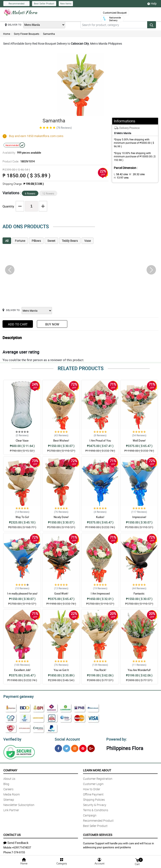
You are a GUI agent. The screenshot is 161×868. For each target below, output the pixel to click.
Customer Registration (98, 777)
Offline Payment (93, 793)
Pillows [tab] (36, 241)
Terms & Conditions (96, 809)
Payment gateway (17, 696)
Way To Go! (22, 517)
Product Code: (18, 161)
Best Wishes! (61, 440)
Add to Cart (18, 324)
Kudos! (100, 517)
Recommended (16, 3)
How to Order (92, 788)
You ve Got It (61, 670)
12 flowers (48, 193)
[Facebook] (58, 747)
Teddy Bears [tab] (70, 241)
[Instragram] (75, 747)
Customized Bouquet (115, 13)
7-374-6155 (18, 851)
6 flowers (30, 193)
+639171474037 (21, 846)
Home (7, 34)
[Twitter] (67, 747)
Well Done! (139, 440)
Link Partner (11, 809)
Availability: (21, 153)
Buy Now (52, 324)
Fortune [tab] (20, 241)
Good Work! (61, 593)
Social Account (66, 738)
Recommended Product (98, 819)
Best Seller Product (44, 3)
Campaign (90, 814)
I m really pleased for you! (22, 593)
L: (120, 174)
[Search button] (152, 25)
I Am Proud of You (100, 440)
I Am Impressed (100, 593)
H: (120, 177)
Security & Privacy (95, 804)
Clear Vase (22, 440)
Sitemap (9, 798)
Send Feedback (16, 841)
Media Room (12, 793)
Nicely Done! (61, 517)
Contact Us (12, 834)
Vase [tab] (88, 241)
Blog (6, 783)
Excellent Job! (22, 670)
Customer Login (93, 783)
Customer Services (98, 834)
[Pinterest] (83, 747)
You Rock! (100, 670)
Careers (8, 788)
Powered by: (116, 738)
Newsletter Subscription (19, 804)
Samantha (49, 34)
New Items (66, 3)
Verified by (12, 738)
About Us (9, 777)
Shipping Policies (94, 798)
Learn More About (97, 769)
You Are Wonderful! (139, 670)
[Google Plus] (91, 747)
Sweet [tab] (51, 241)
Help (152, 4)
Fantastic (139, 593)
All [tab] (7, 241)
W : (135, 174)
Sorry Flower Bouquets (27, 34)
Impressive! (139, 517)
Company (10, 769)
